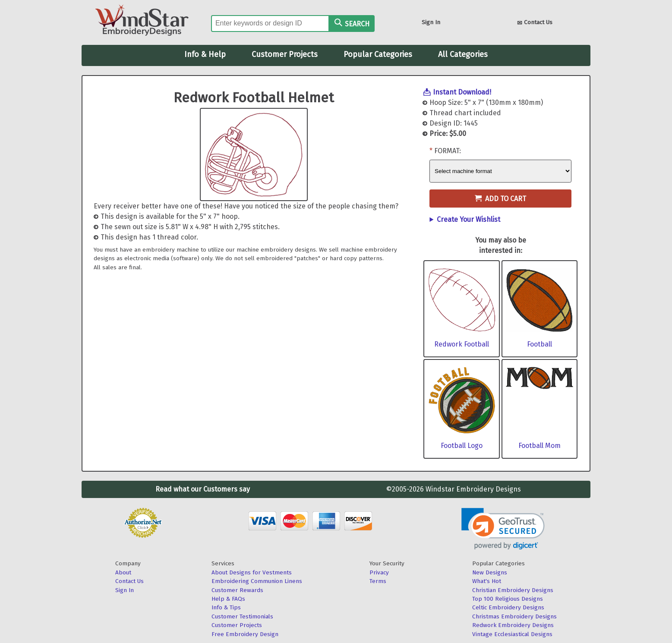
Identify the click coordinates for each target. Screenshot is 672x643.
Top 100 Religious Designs (508, 599)
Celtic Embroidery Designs (508, 607)
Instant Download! (462, 92)
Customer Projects (285, 54)
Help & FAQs (228, 599)
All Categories (463, 54)
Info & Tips (226, 607)
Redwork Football (462, 344)
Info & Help (205, 54)
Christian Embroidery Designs (513, 590)
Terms (378, 581)
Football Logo (462, 446)
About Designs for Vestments (252, 572)
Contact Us (535, 23)
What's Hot (487, 581)
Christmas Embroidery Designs (514, 616)
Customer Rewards (237, 590)
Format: (448, 151)
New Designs (490, 572)
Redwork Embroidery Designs (513, 625)
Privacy (379, 572)
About (123, 572)
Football (539, 344)
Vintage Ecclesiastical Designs (512, 634)
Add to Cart (500, 199)
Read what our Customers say (203, 489)
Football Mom (539, 446)
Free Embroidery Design (245, 634)
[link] (503, 529)
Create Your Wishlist (469, 219)
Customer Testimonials (242, 616)
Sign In (431, 22)
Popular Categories (378, 54)
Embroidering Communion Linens (257, 581)
